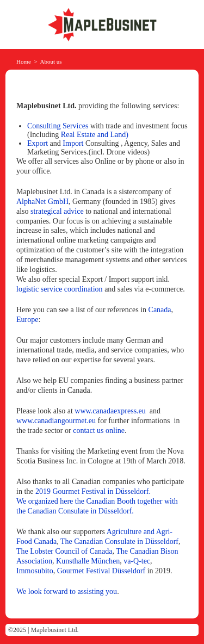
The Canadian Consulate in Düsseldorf (119, 541)
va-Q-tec (137, 561)
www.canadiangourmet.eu (56, 421)
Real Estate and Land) (95, 135)
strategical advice (57, 211)
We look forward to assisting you (67, 592)
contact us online (99, 431)
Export (38, 143)
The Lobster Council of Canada (64, 551)
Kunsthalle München (88, 561)
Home (24, 61)
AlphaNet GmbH (42, 202)
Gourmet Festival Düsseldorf (101, 571)
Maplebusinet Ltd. (55, 630)
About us (51, 61)
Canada (160, 310)
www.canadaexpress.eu (110, 411)
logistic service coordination (60, 289)
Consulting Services (58, 126)
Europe (27, 320)
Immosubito (35, 571)
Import (73, 143)
